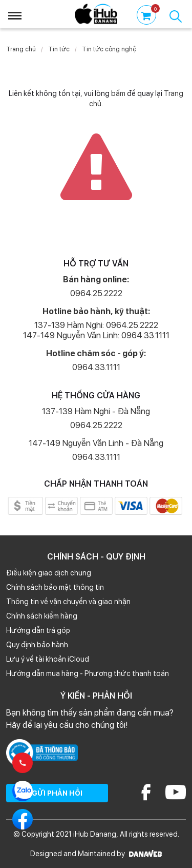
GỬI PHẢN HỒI (57, 793)
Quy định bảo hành (37, 645)
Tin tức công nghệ (109, 49)
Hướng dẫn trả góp (38, 630)
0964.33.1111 (96, 367)
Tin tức (59, 49)
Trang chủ (21, 49)
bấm (118, 93)
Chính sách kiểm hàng (42, 616)
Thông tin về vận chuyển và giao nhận (68, 602)
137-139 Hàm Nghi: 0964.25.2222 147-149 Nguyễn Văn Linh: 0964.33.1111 (96, 330)
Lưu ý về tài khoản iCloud (48, 659)
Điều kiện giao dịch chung (49, 573)
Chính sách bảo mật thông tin (55, 587)
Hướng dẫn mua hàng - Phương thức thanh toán (88, 673)
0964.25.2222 (96, 293)
